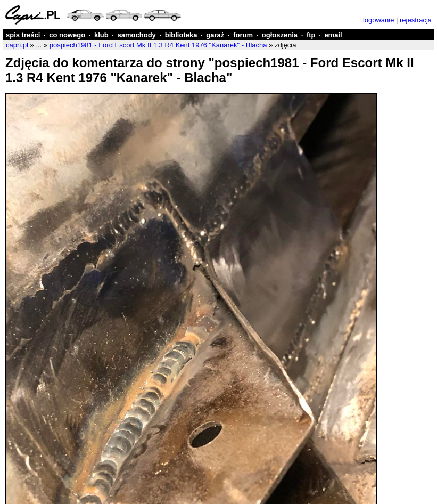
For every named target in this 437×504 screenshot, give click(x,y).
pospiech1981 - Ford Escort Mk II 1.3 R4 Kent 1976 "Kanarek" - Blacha (158, 45)
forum (243, 35)
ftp (311, 35)
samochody (137, 35)
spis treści (23, 35)
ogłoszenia (280, 35)
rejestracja (416, 20)
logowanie (379, 20)
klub (101, 35)
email (333, 35)
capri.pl (17, 45)
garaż (215, 35)
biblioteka (181, 35)
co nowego (67, 35)
